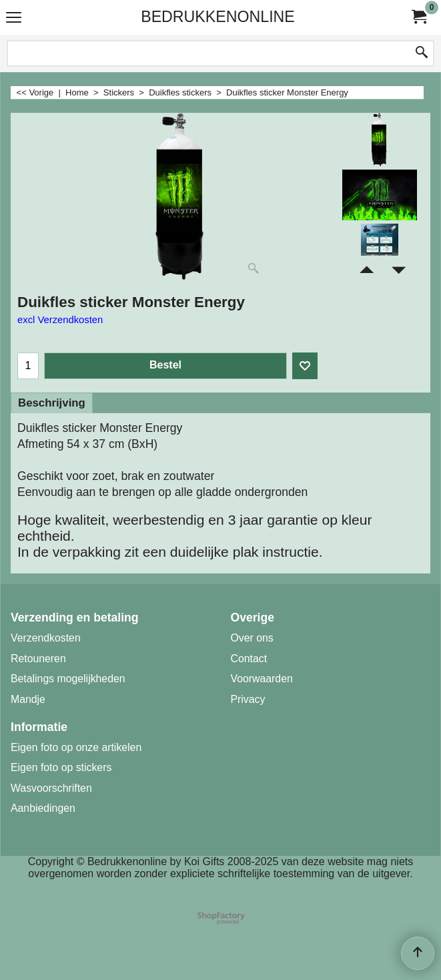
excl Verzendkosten (60, 320)
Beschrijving (52, 403)
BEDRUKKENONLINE (218, 17)
